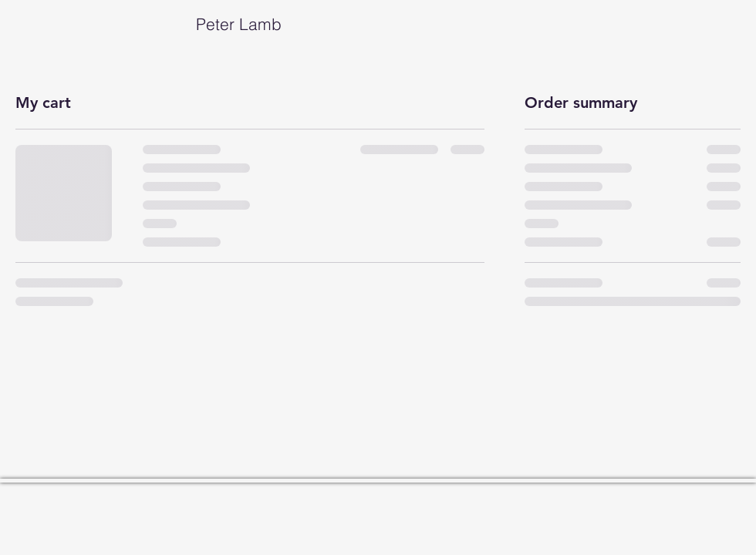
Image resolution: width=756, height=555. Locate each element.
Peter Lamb (148, 24)
